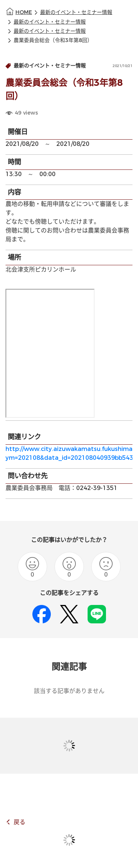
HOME (24, 12)
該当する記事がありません (69, 691)
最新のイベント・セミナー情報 (76, 12)
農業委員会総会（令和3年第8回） (53, 40)
